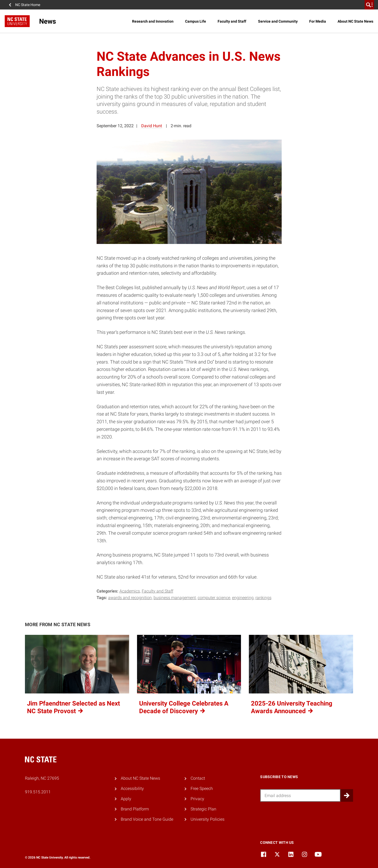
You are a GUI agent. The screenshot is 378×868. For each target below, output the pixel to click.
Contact (198, 778)
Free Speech (202, 788)
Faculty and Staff (232, 21)
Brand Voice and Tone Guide (147, 819)
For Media (318, 21)
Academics (130, 591)
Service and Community (278, 21)
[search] (369, 5)
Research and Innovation (153, 21)
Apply (126, 799)
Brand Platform (135, 809)
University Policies (208, 819)
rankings (263, 598)
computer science (214, 598)
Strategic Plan (203, 809)
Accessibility (132, 788)
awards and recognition (130, 598)
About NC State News (355, 21)
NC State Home (28, 5)
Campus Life (196, 21)
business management (175, 598)
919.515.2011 (38, 792)
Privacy (197, 799)
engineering (243, 598)
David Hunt (152, 126)
